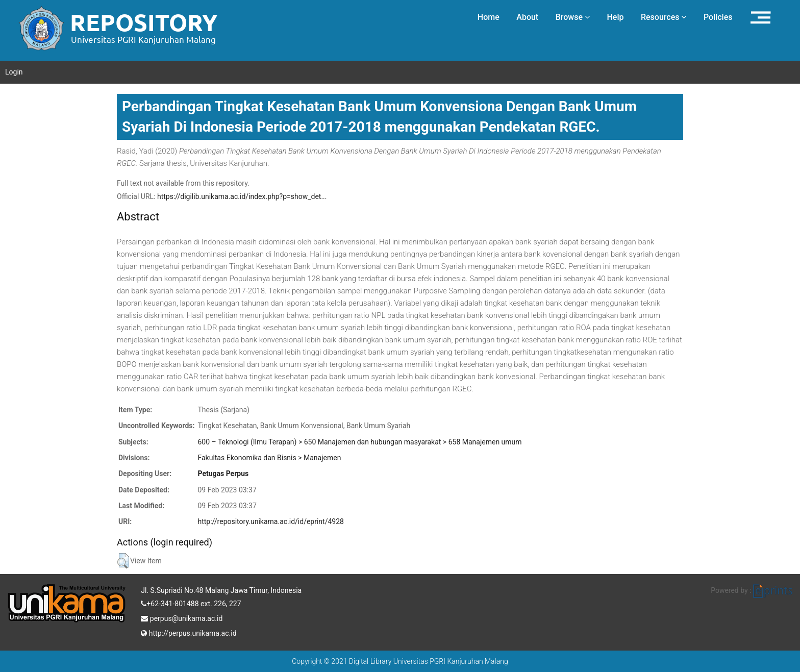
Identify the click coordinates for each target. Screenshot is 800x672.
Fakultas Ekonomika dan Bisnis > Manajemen (269, 458)
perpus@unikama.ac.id (182, 617)
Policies (718, 17)
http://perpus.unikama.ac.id (189, 632)
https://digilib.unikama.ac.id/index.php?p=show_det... (242, 196)
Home (489, 17)
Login (14, 72)
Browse (573, 17)
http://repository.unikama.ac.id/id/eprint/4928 (270, 521)
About (527, 17)
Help (615, 17)
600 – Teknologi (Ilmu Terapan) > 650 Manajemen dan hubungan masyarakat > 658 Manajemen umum (359, 442)
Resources (664, 17)
